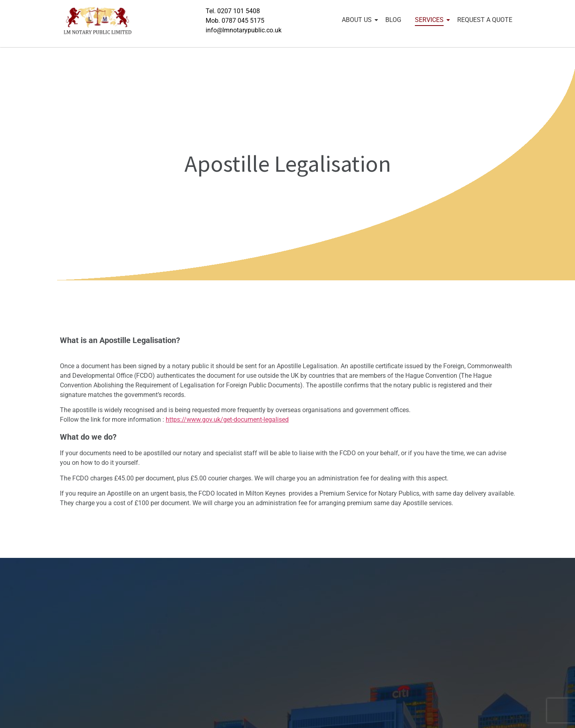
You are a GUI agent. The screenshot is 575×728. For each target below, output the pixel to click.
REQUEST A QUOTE (485, 20)
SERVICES (431, 20)
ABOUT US (358, 20)
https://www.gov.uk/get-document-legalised (227, 420)
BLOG (393, 20)
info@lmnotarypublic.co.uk (244, 30)
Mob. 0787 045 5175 (235, 21)
